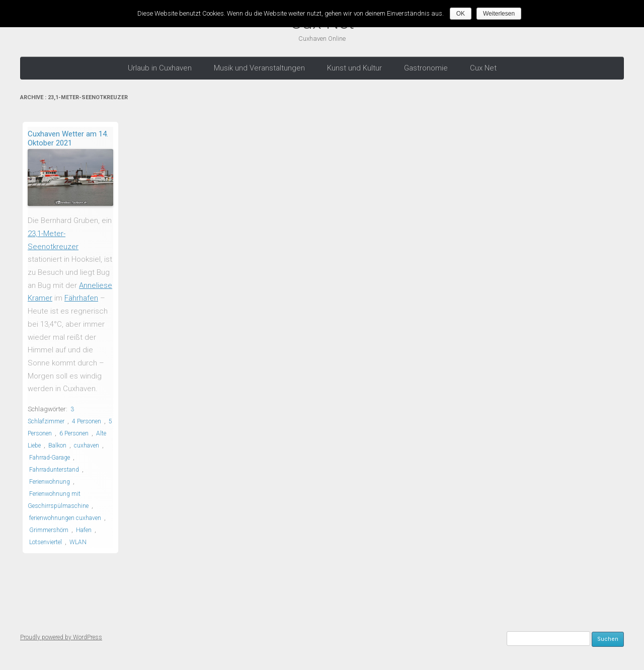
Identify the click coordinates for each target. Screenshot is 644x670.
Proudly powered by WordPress (61, 636)
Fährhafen (81, 298)
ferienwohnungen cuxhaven (65, 517)
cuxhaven (87, 445)
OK (461, 14)
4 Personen (87, 421)
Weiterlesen (499, 14)
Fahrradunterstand (54, 469)
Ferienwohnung (50, 481)
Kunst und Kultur (354, 67)
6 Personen (74, 433)
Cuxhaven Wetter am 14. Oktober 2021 (68, 138)
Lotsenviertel (46, 542)
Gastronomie (426, 67)
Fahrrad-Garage (50, 457)
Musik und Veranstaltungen (259, 67)
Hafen (84, 530)
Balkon (57, 445)
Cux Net (483, 67)
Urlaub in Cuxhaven (160, 67)
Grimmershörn (49, 530)
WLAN (78, 542)
